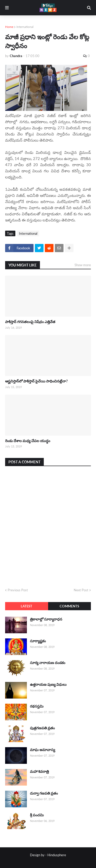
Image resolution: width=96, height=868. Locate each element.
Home (9, 27)
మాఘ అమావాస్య (42, 750)
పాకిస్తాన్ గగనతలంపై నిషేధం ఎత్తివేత (30, 322)
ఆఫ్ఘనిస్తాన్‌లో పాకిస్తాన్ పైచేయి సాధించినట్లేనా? (36, 381)
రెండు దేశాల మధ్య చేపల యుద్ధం (28, 441)
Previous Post (18, 590)
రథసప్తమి (37, 706)
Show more (83, 265)
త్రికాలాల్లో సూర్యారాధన (46, 619)
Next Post (81, 590)
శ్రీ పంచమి (37, 815)
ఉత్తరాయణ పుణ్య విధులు (48, 684)
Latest (26, 606)
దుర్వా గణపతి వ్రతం (44, 793)
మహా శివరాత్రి (39, 771)
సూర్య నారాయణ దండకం (48, 663)
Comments (69, 606)
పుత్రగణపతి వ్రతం (42, 728)
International (25, 27)
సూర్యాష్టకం (38, 641)
